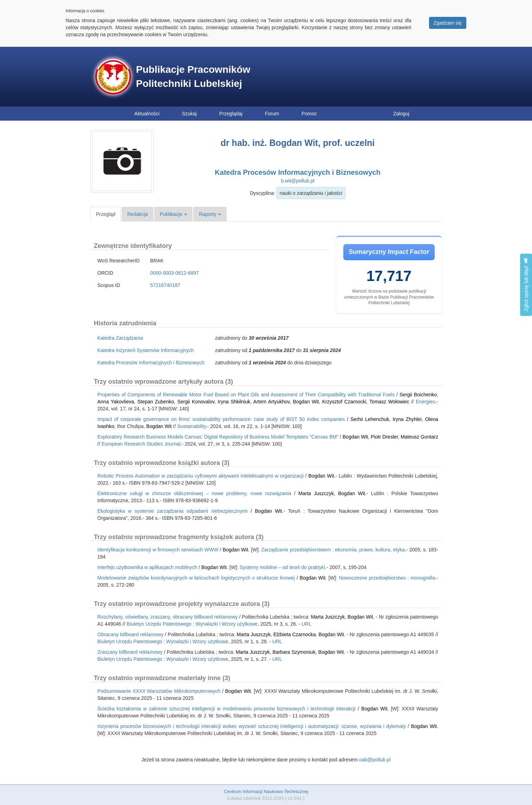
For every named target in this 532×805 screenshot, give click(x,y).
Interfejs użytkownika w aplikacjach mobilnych (147, 567)
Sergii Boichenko (418, 395)
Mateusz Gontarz (419, 437)
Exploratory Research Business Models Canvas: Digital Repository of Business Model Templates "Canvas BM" (218, 437)
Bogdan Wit (306, 402)
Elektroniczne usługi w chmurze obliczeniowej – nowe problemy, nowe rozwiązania (194, 493)
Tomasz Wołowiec (389, 402)
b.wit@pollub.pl (297, 181)
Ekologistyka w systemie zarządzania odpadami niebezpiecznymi (172, 511)
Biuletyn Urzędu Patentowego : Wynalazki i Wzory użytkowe (192, 624)
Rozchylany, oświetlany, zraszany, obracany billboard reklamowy (168, 617)
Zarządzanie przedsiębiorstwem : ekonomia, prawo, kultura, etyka (333, 550)
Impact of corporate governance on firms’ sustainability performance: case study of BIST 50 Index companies (221, 419)
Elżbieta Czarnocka (295, 634)
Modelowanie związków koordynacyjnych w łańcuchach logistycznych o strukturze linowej (196, 578)
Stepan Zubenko (156, 402)
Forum (272, 114)
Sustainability (191, 426)
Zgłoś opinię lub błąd (526, 285)
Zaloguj (401, 114)
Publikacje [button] (174, 214)
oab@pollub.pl (375, 760)
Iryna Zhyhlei (407, 419)
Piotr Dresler (384, 437)
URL (306, 624)
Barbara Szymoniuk (294, 652)
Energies (425, 402)
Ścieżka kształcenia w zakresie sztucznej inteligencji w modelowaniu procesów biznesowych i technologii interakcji (226, 709)
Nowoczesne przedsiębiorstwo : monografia (387, 578)
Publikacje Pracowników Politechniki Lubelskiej (193, 76)
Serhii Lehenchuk (370, 419)
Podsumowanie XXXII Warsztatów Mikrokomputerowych (159, 691)
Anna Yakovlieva (116, 402)
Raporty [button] (210, 214)
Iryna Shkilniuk (234, 402)
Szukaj (189, 114)
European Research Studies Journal (141, 444)
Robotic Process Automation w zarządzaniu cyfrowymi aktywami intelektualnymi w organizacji (200, 476)
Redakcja (137, 214)
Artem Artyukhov (271, 402)
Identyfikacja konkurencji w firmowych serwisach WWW (158, 550)
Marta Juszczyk (316, 493)
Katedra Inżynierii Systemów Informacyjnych (146, 350)
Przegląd (106, 214)
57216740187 (165, 285)
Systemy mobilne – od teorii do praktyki (283, 567)
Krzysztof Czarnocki (344, 402)
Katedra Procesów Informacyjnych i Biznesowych (297, 172)
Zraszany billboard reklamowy (130, 652)
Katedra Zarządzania (120, 338)
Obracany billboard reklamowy (130, 634)
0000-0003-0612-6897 (174, 273)
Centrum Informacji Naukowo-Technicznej (266, 791)
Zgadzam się (448, 23)
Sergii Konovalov (196, 402)
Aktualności (147, 114)
